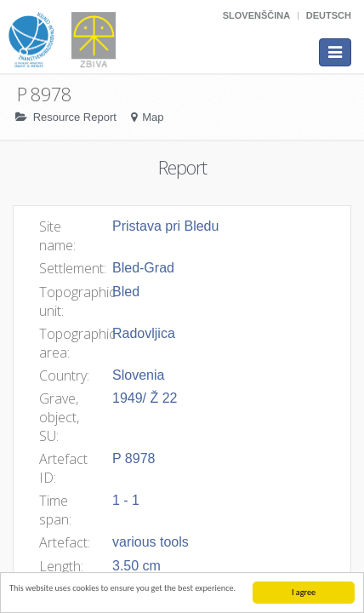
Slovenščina (256, 15)
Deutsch (329, 15)
